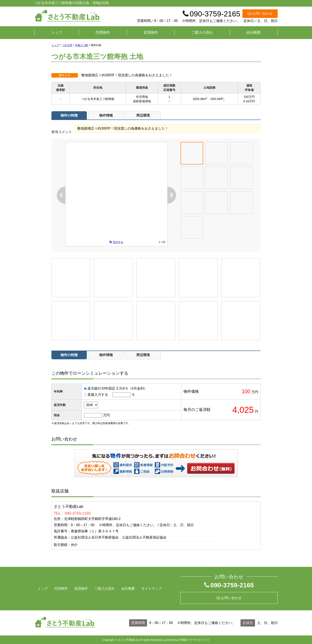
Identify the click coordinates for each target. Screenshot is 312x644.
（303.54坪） (217, 99)
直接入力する (98, 395)
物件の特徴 (69, 115)
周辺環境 (143, 115)
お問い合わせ (260, 14)
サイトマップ (152, 588)
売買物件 (103, 32)
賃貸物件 (151, 32)
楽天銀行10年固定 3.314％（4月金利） (117, 388)
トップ (57, 32)
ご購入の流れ (202, 32)
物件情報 (106, 115)
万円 (106, 415)
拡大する (116, 242)
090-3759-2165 (229, 585)
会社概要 (254, 32)
